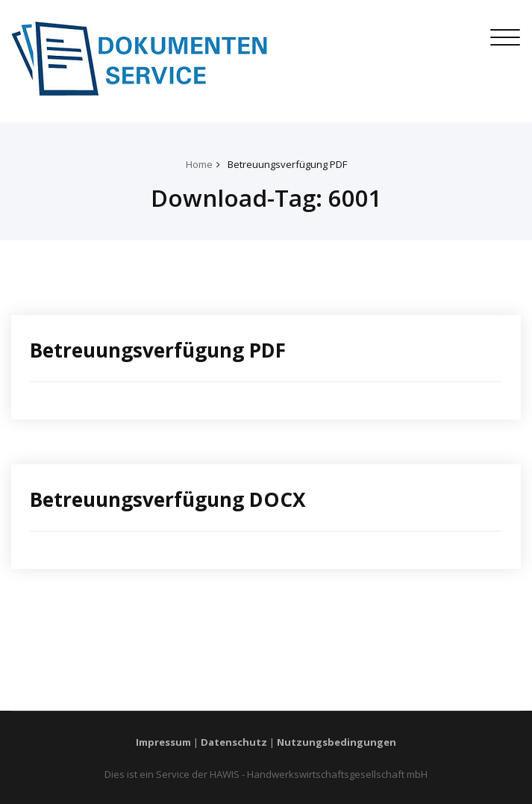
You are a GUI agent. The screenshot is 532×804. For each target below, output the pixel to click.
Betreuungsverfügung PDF (287, 164)
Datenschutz (234, 742)
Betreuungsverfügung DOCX (168, 499)
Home (199, 164)
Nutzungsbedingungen (337, 742)
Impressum (163, 742)
